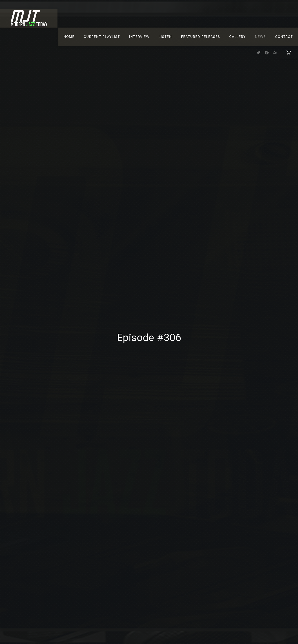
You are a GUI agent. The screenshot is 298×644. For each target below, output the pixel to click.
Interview (139, 37)
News (260, 37)
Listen (165, 37)
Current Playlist (102, 37)
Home (69, 37)
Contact (284, 37)
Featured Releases (201, 37)
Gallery (238, 37)
